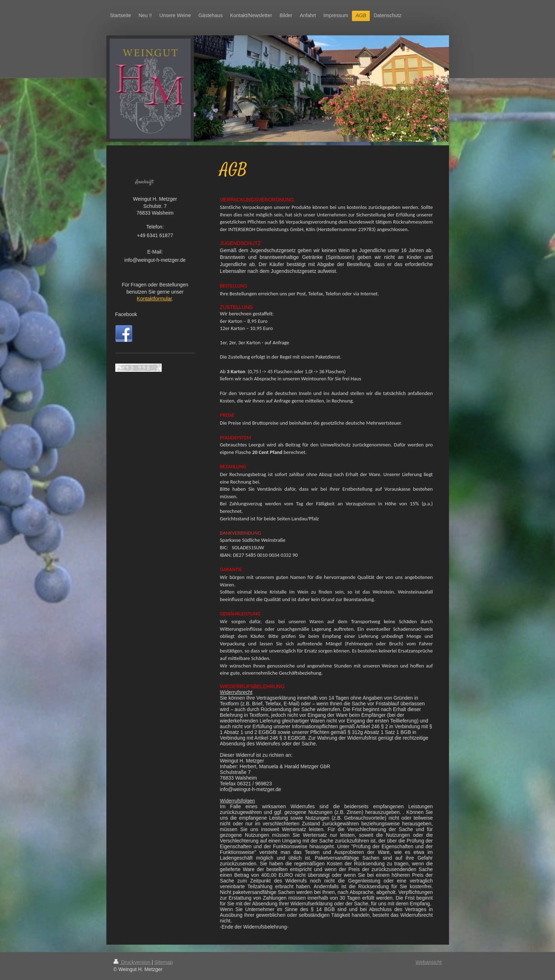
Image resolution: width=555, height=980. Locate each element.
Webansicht (429, 962)
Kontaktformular (154, 299)
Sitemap (164, 962)
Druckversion (133, 962)
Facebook (126, 314)
